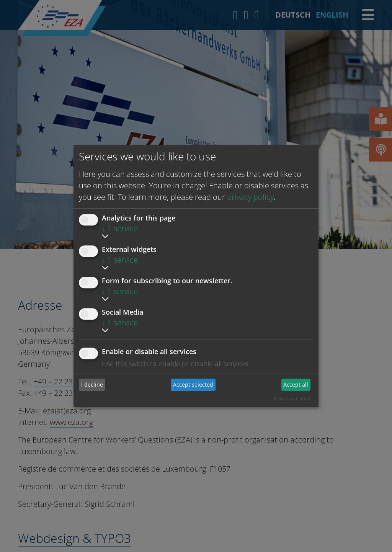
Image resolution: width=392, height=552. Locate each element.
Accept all (296, 385)
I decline (92, 385)
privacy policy (250, 197)
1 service (120, 228)
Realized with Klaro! (292, 398)
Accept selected (193, 385)
